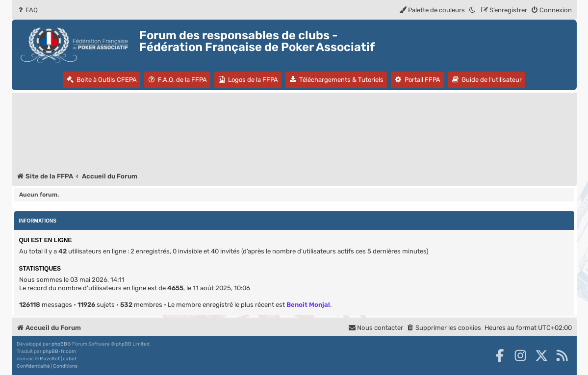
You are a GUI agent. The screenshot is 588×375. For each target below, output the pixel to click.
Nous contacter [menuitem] (376, 328)
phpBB (59, 344)
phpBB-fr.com (59, 351)
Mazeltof (50, 359)
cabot (70, 359)
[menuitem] (27, 10)
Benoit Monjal (308, 305)
